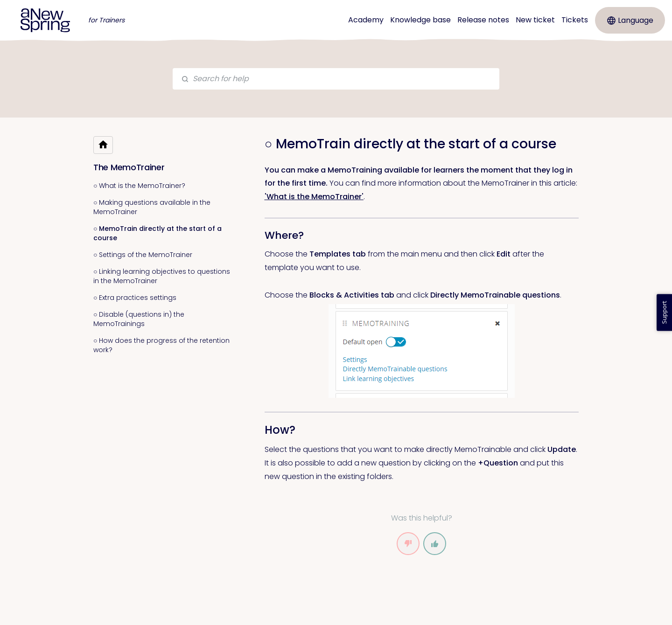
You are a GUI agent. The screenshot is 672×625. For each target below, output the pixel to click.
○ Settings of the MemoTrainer (143, 255)
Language (630, 20)
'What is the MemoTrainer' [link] (314, 197)
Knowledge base (420, 20)
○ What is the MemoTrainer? (139, 186)
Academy (366, 20)
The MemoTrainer (129, 167)
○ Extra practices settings (135, 298)
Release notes (483, 20)
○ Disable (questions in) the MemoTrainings (139, 319)
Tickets (575, 20)
